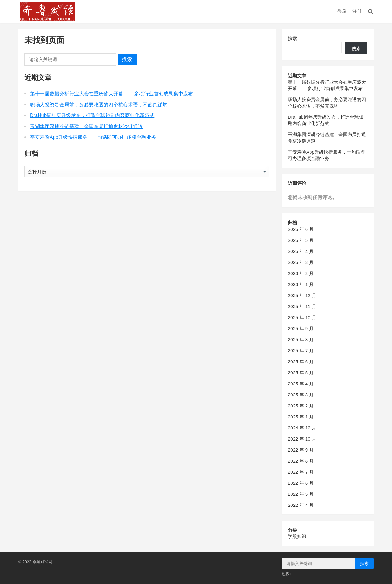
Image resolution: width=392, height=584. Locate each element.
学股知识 (297, 536)
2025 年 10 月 (302, 317)
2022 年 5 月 (301, 494)
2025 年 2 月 (301, 406)
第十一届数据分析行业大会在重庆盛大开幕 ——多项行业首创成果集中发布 (111, 94)
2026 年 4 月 (301, 251)
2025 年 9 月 (301, 328)
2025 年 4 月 (301, 384)
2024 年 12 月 (302, 428)
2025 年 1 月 (301, 417)
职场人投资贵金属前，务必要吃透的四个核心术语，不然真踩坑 (99, 105)
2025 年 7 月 (301, 351)
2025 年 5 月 (301, 373)
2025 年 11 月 (302, 306)
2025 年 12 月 (302, 295)
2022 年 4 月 (301, 505)
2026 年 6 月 (301, 229)
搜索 (127, 59)
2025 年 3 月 (301, 395)
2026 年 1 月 (301, 284)
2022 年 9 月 (301, 450)
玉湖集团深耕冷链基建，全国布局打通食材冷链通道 (86, 126)
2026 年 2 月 (301, 273)
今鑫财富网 (42, 562)
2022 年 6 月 (301, 483)
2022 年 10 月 (302, 439)
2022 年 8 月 (301, 461)
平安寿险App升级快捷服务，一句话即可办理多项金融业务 (93, 137)
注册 (357, 11)
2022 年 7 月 (301, 472)
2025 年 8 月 (301, 340)
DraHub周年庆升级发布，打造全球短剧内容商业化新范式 (92, 115)
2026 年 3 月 (301, 262)
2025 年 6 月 (301, 362)
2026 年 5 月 (301, 240)
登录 (342, 11)
